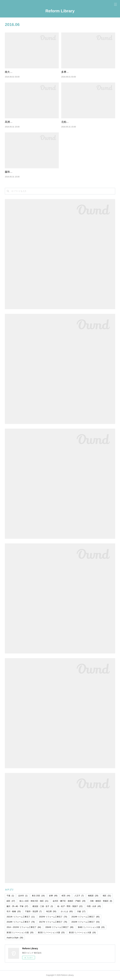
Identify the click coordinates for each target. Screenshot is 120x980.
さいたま (67, 911)
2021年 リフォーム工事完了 (21, 917)
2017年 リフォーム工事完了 (53, 922)
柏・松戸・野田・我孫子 (70, 906)
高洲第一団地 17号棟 (17, 122)
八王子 (79, 896)
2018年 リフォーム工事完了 (21, 922)
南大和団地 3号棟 (15, 72)
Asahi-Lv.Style (15, 938)
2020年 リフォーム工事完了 (53, 917)
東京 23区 (38, 896)
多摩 (53, 896)
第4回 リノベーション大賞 (91, 927)
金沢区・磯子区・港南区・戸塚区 (69, 901)
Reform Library (60, 11)
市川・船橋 (14, 911)
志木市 (23, 896)
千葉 (10, 896)
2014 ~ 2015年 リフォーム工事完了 (24, 927)
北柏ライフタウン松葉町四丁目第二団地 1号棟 (87, 122)
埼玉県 (51, 911)
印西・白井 (94, 906)
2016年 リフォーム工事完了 (85, 922)
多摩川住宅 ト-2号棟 (73, 72)
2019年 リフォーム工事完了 (85, 917)
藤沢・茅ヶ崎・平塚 (17, 906)
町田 (66, 896)
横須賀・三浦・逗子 (43, 906)
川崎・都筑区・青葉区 (101, 901)
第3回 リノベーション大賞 (20, 933)
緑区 (11, 901)
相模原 (93, 896)
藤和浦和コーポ (14, 172)
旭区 (107, 896)
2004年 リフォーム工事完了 (59, 927)
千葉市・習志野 (33, 911)
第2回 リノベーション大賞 (51, 933)
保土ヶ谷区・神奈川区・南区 (34, 901)
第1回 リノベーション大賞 (82, 933)
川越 (81, 911)
